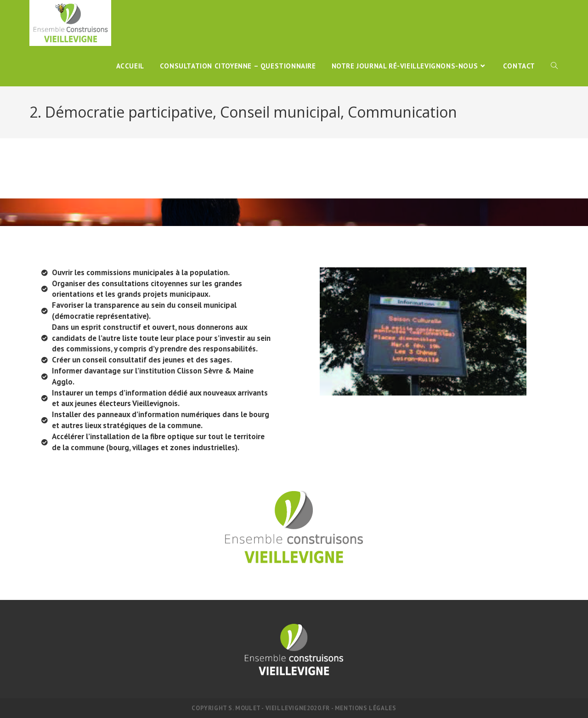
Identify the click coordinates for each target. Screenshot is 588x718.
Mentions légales (366, 708)
